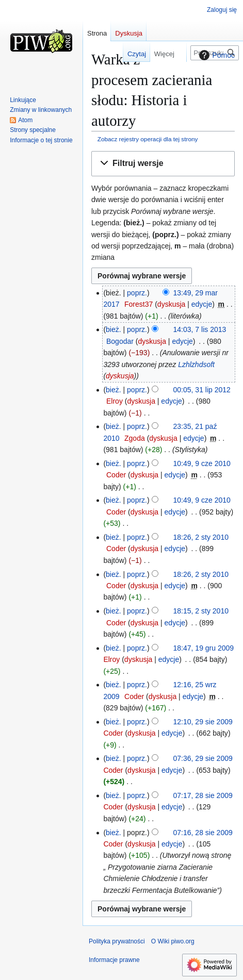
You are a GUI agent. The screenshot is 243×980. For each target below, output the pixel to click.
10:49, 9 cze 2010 (202, 463)
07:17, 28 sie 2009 (203, 795)
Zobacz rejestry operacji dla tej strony (148, 139)
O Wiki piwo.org (173, 941)
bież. (114, 329)
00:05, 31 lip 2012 (202, 390)
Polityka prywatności (117, 941)
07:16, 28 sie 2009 (203, 833)
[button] (163, 164)
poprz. (137, 293)
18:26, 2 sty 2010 (201, 537)
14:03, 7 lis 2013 (200, 329)
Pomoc (216, 55)
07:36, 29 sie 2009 (203, 758)
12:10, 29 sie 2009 (203, 722)
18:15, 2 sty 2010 (201, 611)
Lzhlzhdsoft (196, 364)
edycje (202, 304)
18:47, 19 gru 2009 (204, 648)
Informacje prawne (114, 960)
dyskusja (171, 304)
